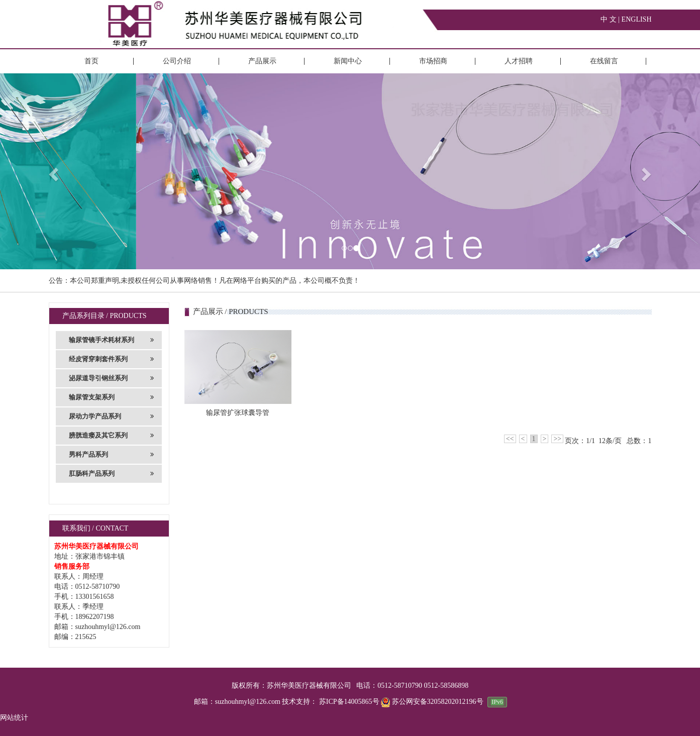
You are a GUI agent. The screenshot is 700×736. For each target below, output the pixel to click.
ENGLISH (637, 19)
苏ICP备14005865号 (349, 702)
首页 (91, 61)
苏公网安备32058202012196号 (433, 702)
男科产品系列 (112, 455)
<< (510, 439)
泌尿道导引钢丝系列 (112, 378)
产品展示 (262, 61)
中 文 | (611, 19)
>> (557, 439)
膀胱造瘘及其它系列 (112, 436)
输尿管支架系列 (112, 397)
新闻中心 (348, 61)
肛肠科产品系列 (112, 474)
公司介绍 (177, 61)
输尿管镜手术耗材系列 (112, 340)
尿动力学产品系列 (112, 416)
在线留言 (604, 61)
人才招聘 (519, 61)
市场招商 (433, 61)
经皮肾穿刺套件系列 (112, 359)
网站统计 (14, 718)
